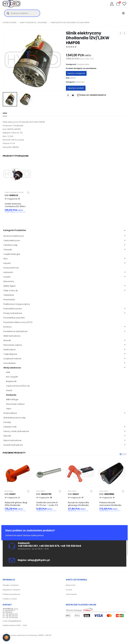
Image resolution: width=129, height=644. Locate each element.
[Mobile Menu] (124, 13)
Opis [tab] (5, 113)
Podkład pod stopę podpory (17, 304)
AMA (8, 372)
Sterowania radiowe (13, 345)
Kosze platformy (11, 268)
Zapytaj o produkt (76, 88)
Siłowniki (7, 341)
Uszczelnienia (9, 363)
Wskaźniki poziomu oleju (14, 418)
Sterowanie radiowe (15, 404)
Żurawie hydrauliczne (13, 445)
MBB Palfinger (12, 400)
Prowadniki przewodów (14, 318)
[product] (17, 175)
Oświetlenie (9, 295)
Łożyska (7, 277)
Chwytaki (8, 250)
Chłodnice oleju (10, 245)
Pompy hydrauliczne (13, 313)
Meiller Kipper (9, 286)
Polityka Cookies (10, 599)
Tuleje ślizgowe (10, 354)
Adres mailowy (73, 95)
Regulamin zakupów (12, 590)
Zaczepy (7, 422)
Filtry (5, 259)
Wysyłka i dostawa (11, 585)
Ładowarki (8, 272)
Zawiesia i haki (10, 427)
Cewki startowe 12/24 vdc (14, 192)
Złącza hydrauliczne (12, 441)
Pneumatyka (9, 300)
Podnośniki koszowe (12, 309)
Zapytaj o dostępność (76, 73)
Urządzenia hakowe (12, 359)
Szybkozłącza (9, 350)
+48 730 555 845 (71, 546)
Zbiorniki (7, 436)
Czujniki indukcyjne (12, 254)
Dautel (9, 391)
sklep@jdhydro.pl (39, 560)
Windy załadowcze (12, 368)
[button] (121, 454)
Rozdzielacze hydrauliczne (15, 331)
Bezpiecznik (11, 381)
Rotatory (7, 327)
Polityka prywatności (12, 594)
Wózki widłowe (10, 413)
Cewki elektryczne (12, 241)
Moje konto (71, 585)
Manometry (9, 282)
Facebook (68, 95)
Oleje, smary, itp (11, 291)
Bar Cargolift (12, 377)
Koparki (7, 263)
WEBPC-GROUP (45, 635)
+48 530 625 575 (49, 546)
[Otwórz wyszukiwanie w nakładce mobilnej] (22, 13)
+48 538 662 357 (28, 546)
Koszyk (69, 590)
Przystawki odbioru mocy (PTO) (18, 322)
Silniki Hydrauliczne (12, 336)
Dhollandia (80, 82)
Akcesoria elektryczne (13, 236)
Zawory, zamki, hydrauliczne (16, 431)
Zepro (9, 409)
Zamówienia (71, 594)
